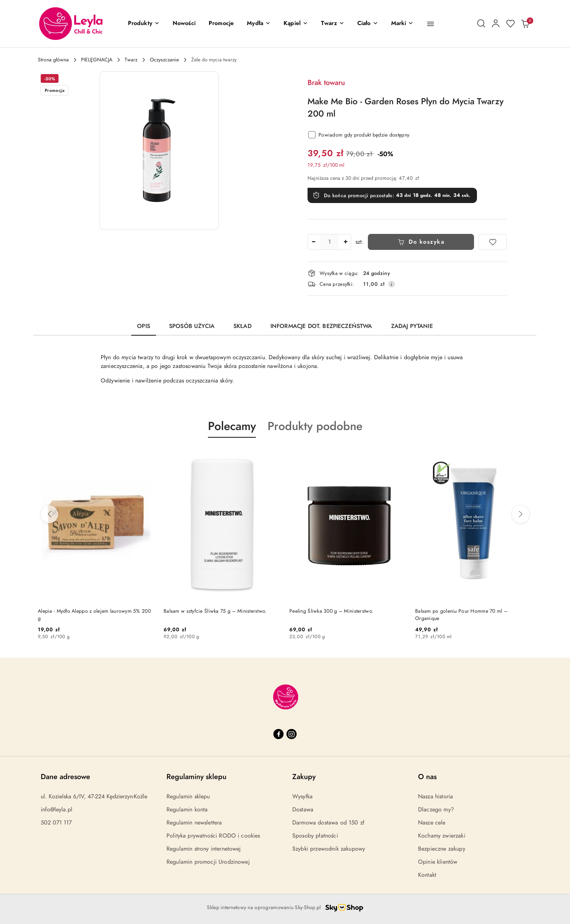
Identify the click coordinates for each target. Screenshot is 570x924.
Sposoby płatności (315, 836)
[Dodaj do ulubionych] (493, 242)
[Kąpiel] (296, 24)
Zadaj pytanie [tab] (412, 326)
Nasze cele (432, 823)
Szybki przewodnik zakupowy (329, 849)
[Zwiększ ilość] (345, 242)
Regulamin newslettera (194, 823)
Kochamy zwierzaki (442, 836)
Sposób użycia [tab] (192, 326)
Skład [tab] (242, 326)
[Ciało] (368, 24)
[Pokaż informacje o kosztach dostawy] (392, 284)
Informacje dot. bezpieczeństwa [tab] (321, 326)
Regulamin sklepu (188, 797)
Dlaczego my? (436, 810)
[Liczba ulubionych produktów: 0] (510, 24)
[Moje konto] (496, 24)
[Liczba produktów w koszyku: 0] (525, 24)
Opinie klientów (438, 862)
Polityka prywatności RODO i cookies (213, 836)
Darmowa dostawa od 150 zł (328, 823)
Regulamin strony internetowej (204, 849)
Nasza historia (435, 797)
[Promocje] (221, 24)
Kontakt (427, 875)
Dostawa (303, 810)
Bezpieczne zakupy (442, 849)
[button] (144, 24)
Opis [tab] (144, 326)
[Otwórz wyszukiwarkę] (481, 24)
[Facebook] (278, 734)
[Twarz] (333, 24)
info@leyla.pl (57, 810)
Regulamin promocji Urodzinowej (208, 862)
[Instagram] (292, 734)
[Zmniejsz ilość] (313, 242)
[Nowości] (184, 24)
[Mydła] (259, 24)
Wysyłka (302, 797)
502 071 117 (56, 823)
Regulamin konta (187, 810)
